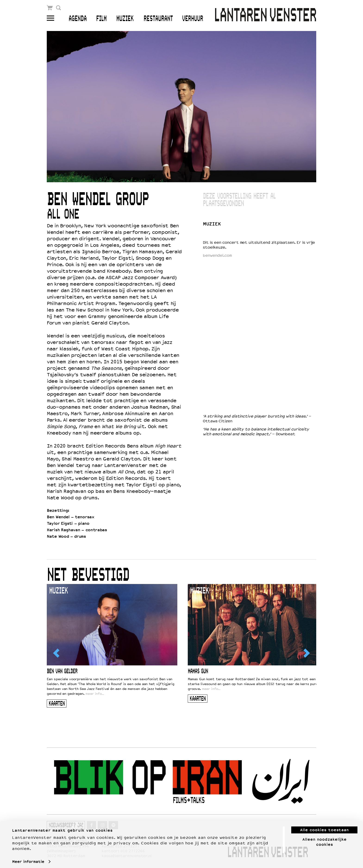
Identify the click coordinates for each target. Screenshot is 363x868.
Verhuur (192, 19)
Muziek (125, 19)
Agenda (78, 19)
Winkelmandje (50, 8)
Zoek (58, 8)
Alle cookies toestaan (324, 827)
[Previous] (57, 653)
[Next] (306, 653)
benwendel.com (217, 255)
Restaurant (158, 19)
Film (101, 19)
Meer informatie (28, 859)
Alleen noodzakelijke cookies (324, 839)
